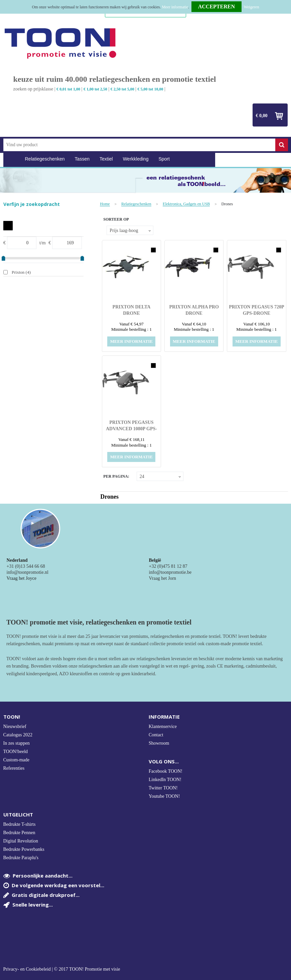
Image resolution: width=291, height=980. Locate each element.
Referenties (14, 768)
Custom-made (17, 760)
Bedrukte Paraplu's (21, 858)
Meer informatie (175, 7)
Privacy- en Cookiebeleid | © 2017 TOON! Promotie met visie (62, 969)
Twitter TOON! (163, 788)
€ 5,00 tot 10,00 (151, 89)
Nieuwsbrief (15, 726)
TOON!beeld (16, 752)
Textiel (106, 159)
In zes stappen (17, 743)
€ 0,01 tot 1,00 (68, 89)
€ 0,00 (262, 116)
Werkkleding (136, 159)
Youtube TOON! (164, 796)
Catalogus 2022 (18, 735)
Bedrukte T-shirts (20, 824)
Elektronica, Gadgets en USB (186, 204)
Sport (164, 159)
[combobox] (139, 145)
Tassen (82, 159)
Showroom (159, 743)
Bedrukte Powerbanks (24, 849)
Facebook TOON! (166, 771)
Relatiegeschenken (45, 159)
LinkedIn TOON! (165, 780)
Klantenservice (163, 726)
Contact (156, 735)
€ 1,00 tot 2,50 (95, 89)
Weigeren (252, 7)
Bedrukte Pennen (19, 833)
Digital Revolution (21, 841)
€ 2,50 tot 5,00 (122, 89)
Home (12, 159)
